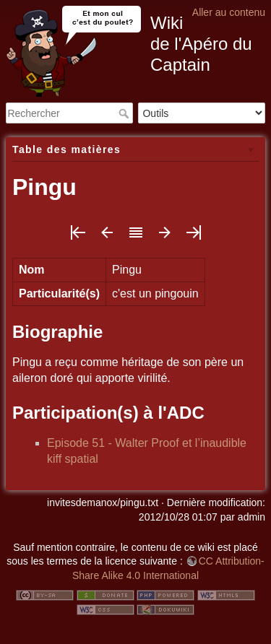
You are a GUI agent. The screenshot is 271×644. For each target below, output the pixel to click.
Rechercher (125, 113)
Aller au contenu (229, 12)
